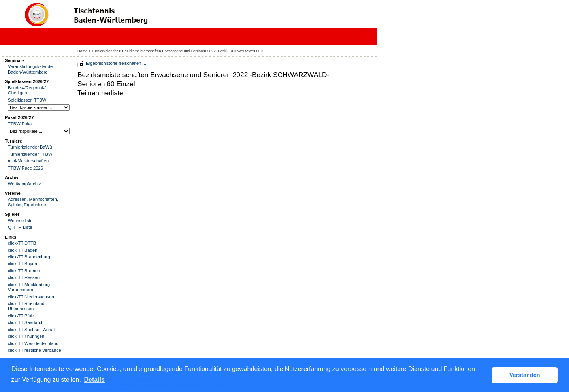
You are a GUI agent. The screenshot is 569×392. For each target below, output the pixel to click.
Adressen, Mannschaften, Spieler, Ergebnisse (33, 202)
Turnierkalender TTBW (30, 154)
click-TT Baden (23, 250)
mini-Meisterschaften (28, 161)
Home (82, 51)
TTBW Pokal (20, 124)
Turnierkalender (105, 51)
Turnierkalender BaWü (30, 147)
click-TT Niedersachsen (31, 297)
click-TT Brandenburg (29, 257)
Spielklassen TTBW (27, 100)
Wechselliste (20, 220)
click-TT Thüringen (26, 336)
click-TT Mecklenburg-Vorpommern (30, 287)
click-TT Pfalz (21, 316)
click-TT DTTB (22, 243)
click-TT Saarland (25, 322)
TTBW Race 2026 (25, 168)
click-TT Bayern (23, 264)
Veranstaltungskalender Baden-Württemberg (31, 69)
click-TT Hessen (24, 277)
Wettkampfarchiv (24, 184)
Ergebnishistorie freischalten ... (116, 63)
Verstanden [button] (525, 375)
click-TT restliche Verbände (35, 350)
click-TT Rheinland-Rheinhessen (27, 306)
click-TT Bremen (24, 271)
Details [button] (94, 380)
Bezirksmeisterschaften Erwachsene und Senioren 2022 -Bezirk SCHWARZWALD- (191, 51)
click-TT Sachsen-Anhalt (32, 330)
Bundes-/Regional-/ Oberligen (27, 90)
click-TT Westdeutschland (33, 343)
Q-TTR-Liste (20, 227)
